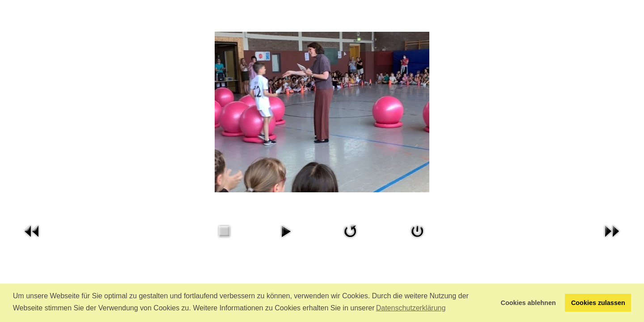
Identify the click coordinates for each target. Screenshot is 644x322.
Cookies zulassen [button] (598, 303)
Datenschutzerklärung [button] (411, 308)
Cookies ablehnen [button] (528, 303)
